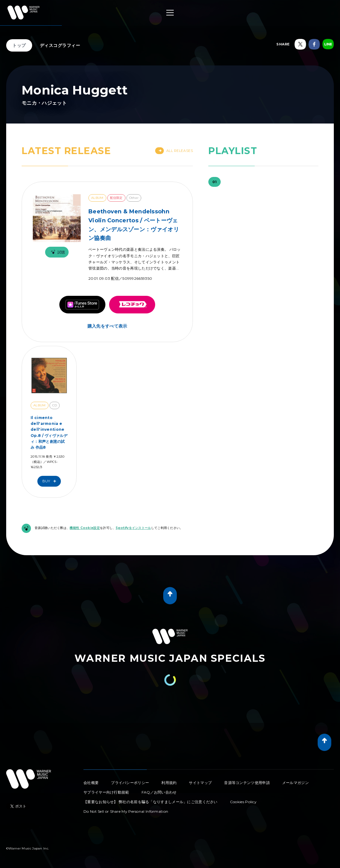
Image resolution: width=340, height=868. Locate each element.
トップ (19, 45)
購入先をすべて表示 (107, 326)
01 (215, 182)
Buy (51, 481)
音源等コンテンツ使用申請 (247, 783)
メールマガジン (295, 783)
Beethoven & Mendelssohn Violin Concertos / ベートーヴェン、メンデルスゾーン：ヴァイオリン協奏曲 (134, 225)
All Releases (174, 151)
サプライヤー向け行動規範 (106, 792)
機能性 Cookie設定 (85, 528)
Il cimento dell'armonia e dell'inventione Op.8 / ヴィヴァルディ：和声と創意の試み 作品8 (49, 432)
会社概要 (91, 783)
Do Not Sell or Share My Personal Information (126, 811)
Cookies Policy (243, 802)
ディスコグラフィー (60, 45)
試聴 (57, 252)
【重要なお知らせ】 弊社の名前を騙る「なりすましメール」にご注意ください (151, 802)
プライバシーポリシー (130, 783)
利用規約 (169, 783)
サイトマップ (200, 783)
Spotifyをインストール (133, 528)
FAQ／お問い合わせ (159, 792)
